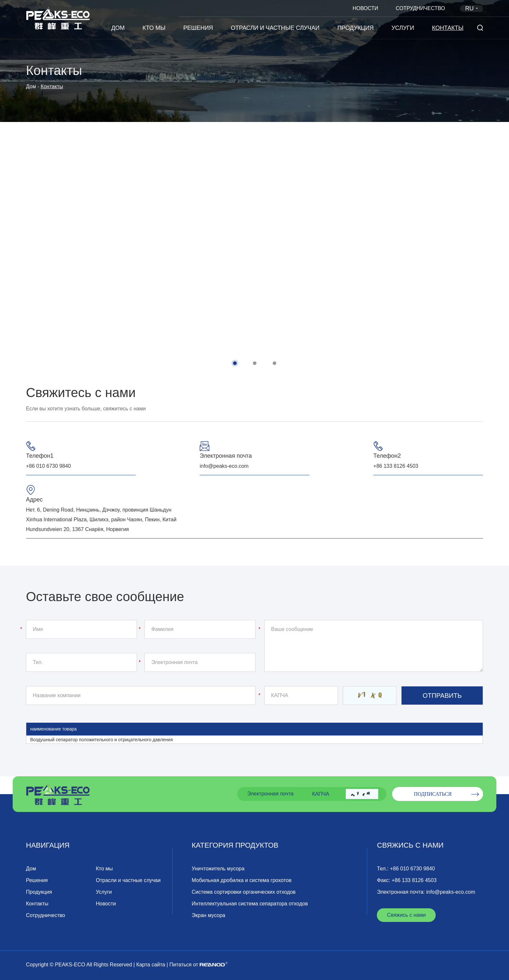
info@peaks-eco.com (224, 466)
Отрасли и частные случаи (275, 28)
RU (472, 8)
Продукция (355, 28)
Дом (118, 28)
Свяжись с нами (410, 845)
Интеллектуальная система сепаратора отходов (250, 904)
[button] (235, 363)
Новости (365, 8)
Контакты (448, 28)
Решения (198, 28)
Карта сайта (151, 965)
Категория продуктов (235, 845)
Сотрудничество (420, 8)
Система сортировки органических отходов (244, 892)
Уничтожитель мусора (218, 869)
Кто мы (154, 28)
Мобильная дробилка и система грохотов (242, 880)
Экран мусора (209, 915)
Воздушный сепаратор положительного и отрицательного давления (101, 740)
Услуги (403, 28)
